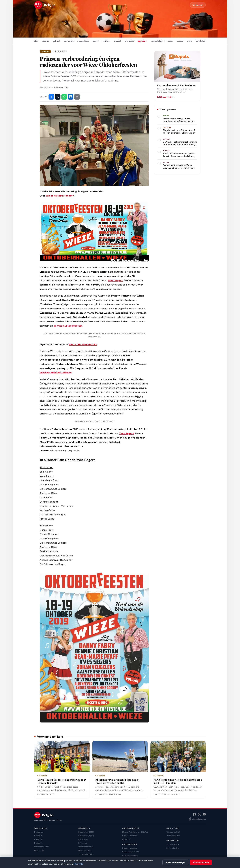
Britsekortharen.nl (130, 836)
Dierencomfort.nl (42, 847)
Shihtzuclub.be (173, 844)
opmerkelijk (156, 41)
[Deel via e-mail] (77, 97)
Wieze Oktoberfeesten (60, 196)
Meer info (79, 864)
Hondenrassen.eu (130, 848)
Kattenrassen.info (130, 856)
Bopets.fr (38, 843)
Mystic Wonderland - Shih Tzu (135, 832)
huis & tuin (201, 41)
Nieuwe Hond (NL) (86, 836)
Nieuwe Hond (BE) (86, 832)
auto (189, 41)
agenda (142, 41)
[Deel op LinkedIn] (71, 97)
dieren (180, 41)
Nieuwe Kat (83, 839)
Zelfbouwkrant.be (86, 854)
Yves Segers (115, 280)
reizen (170, 41)
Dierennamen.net (86, 847)
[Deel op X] (58, 97)
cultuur (107, 41)
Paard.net (83, 843)
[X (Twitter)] (199, 814)
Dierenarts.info (85, 851)
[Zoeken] (197, 5)
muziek (118, 41)
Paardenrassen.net (130, 852)
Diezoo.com (39, 851)
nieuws (46, 41)
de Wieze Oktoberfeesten (68, 326)
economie (69, 41)
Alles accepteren (201, 862)
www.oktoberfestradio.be (56, 373)
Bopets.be (39, 832)
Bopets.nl (38, 836)
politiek (56, 41)
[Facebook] (194, 814)
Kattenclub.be (172, 848)
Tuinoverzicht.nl (173, 832)
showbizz (129, 41)
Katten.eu (126, 839)
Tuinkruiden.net (173, 836)
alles (36, 41)
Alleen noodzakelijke (175, 862)
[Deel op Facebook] (51, 97)
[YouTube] (204, 814)
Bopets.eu (39, 839)
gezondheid (83, 41)
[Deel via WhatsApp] (64, 97)
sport (96, 41)
